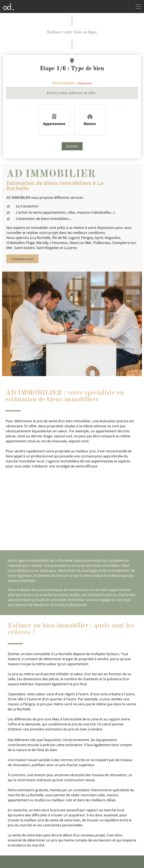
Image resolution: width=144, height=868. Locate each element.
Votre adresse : (72, 83)
